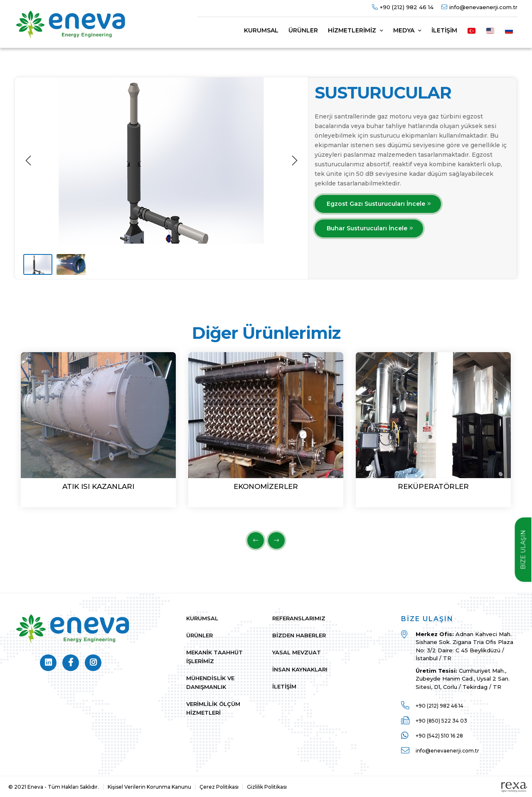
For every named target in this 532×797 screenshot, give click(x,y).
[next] (293, 160)
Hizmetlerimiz (356, 30)
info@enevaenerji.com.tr (483, 7)
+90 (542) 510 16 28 (439, 736)
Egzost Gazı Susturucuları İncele (376, 204)
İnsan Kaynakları (300, 669)
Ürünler (303, 30)
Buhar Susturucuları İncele (367, 228)
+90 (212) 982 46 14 (407, 7)
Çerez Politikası (219, 787)
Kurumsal (261, 30)
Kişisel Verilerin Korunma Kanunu (149, 787)
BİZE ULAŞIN (523, 549)
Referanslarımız (299, 618)
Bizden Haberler (299, 635)
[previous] (30, 160)
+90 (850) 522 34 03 (441, 721)
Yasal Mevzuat (297, 652)
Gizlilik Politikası (267, 787)
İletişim (444, 30)
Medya (407, 30)
